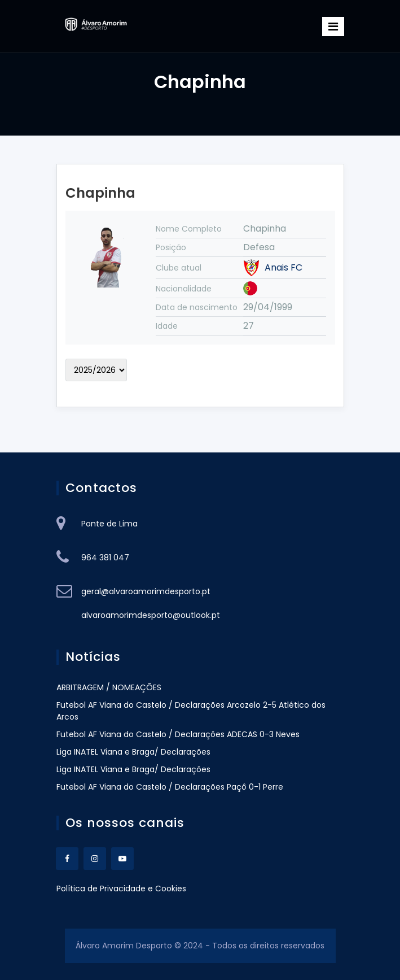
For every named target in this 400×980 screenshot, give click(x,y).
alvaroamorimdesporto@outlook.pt (151, 615)
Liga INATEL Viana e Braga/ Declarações (133, 752)
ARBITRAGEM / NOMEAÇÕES (109, 687)
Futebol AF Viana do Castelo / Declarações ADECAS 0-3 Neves (178, 734)
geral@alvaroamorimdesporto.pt (146, 591)
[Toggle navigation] (333, 27)
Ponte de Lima (109, 524)
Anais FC (283, 268)
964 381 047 (105, 557)
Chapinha (100, 193)
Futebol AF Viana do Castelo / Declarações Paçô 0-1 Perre (170, 787)
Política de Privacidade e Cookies (121, 888)
